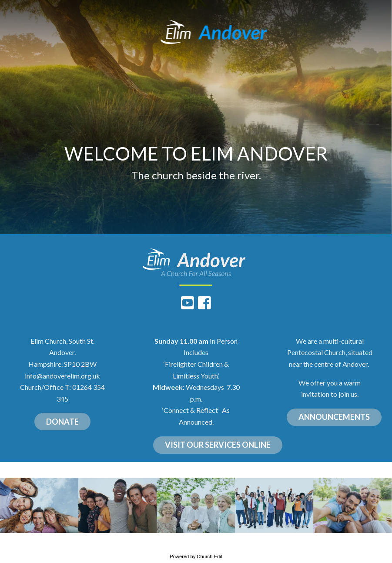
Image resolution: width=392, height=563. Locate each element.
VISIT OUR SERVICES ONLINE (218, 445)
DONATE (62, 422)
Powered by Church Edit (196, 556)
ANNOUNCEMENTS (334, 417)
